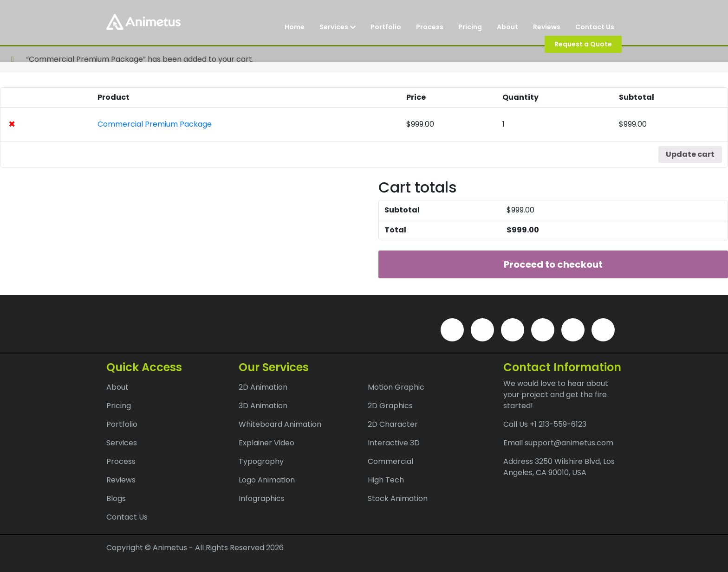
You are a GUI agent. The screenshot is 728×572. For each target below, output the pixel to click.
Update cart (690, 154)
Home (295, 27)
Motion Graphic (396, 387)
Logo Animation (267, 480)
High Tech (386, 480)
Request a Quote (583, 44)
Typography (261, 461)
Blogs (116, 498)
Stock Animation (398, 498)
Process (430, 27)
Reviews (547, 27)
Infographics (262, 498)
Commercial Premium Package (155, 124)
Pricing (470, 27)
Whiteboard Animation (280, 424)
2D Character (393, 424)
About (507, 27)
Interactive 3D (394, 443)
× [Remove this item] (12, 124)
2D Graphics (390, 406)
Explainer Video (266, 443)
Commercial (390, 461)
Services (338, 27)
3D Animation (263, 406)
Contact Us (595, 27)
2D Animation (263, 387)
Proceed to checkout (553, 264)
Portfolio (386, 27)
